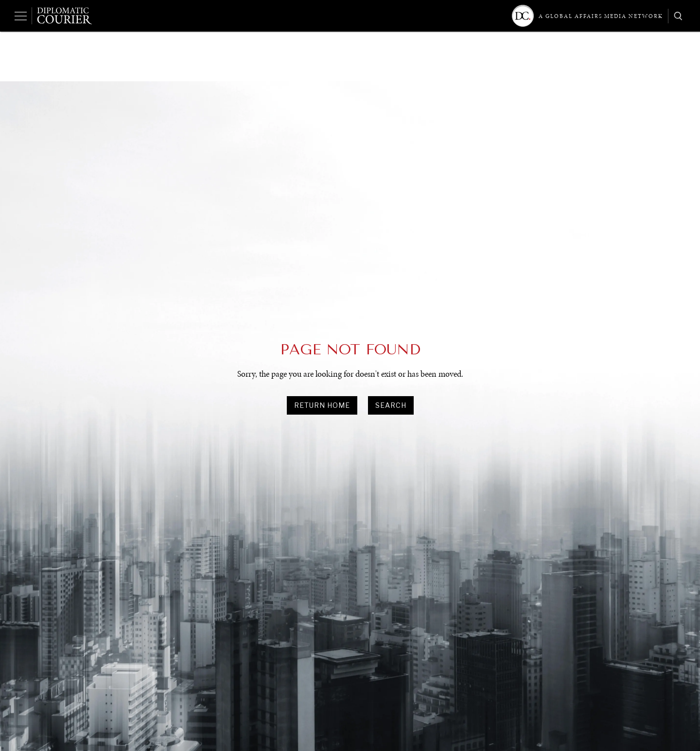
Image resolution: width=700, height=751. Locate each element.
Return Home (322, 405)
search (391, 405)
